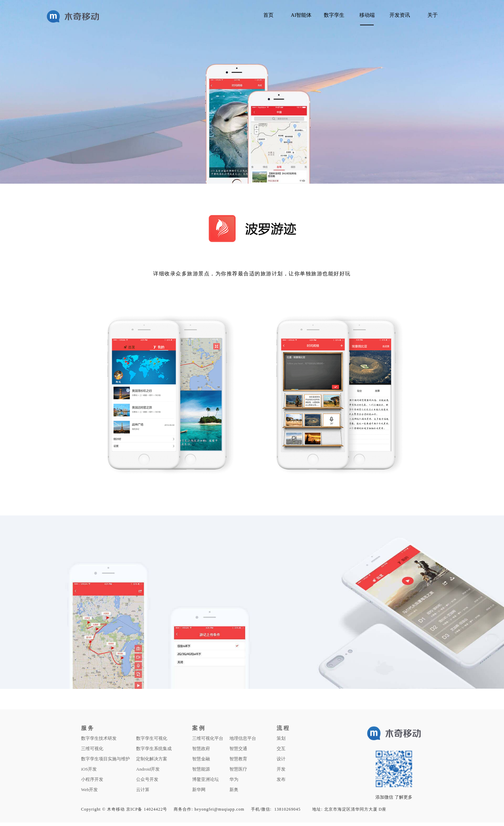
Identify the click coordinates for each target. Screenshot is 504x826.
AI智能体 (301, 15)
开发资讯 (400, 15)
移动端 (367, 15)
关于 (433, 15)
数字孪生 (334, 15)
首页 (268, 15)
